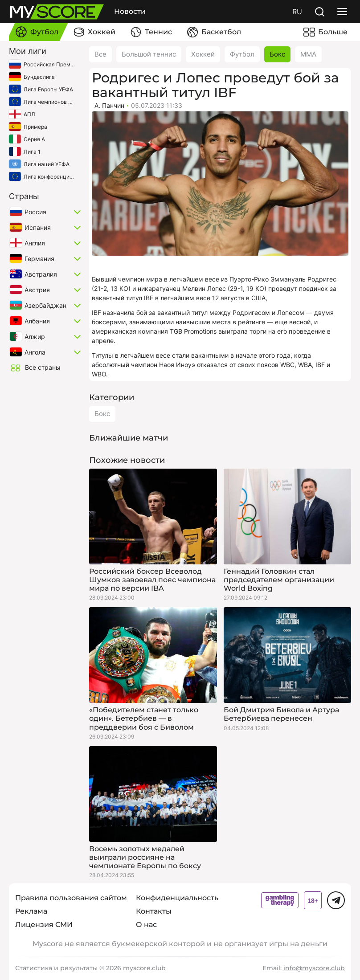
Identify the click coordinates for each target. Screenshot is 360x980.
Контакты (154, 911)
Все (100, 54)
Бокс (277, 54)
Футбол (242, 54)
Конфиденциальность (177, 898)
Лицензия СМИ (44, 925)
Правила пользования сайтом (71, 898)
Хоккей (203, 54)
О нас (146, 925)
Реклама (31, 911)
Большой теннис (149, 54)
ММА (308, 54)
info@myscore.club (314, 968)
